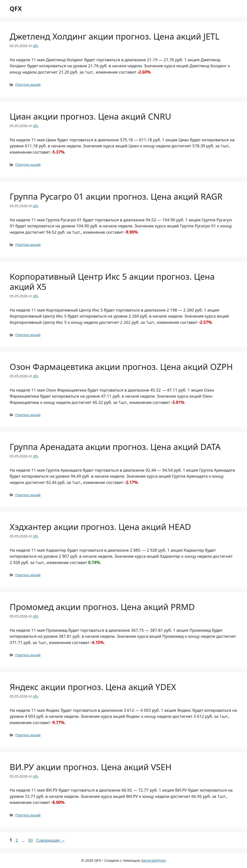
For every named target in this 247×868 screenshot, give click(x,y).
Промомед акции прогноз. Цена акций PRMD (102, 607)
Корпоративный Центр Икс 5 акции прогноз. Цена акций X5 (112, 281)
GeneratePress (154, 860)
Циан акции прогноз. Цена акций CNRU (90, 116)
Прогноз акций (28, 85)
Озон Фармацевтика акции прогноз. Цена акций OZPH (121, 367)
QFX (16, 8)
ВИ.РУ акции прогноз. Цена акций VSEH (91, 767)
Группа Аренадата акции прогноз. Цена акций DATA (115, 447)
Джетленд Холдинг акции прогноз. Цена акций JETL (115, 36)
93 (31, 840)
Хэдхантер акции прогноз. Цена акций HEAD (100, 527)
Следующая (51, 840)
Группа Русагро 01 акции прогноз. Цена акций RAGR (116, 196)
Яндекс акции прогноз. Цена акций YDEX (93, 687)
